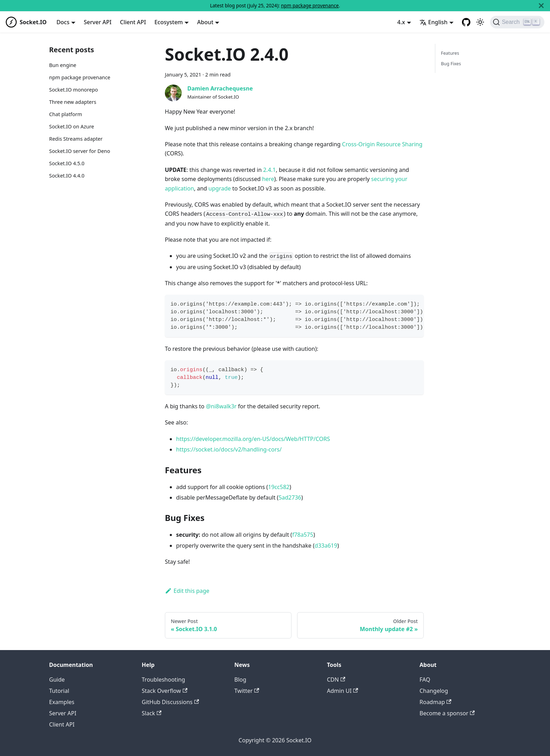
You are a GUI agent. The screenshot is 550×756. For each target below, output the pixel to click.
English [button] (434, 22)
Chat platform (66, 114)
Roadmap (435, 702)
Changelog (434, 691)
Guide (57, 680)
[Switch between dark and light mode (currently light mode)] (480, 22)
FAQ (425, 680)
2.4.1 (269, 170)
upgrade (220, 188)
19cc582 (279, 487)
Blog (240, 680)
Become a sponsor (447, 713)
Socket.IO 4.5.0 (67, 163)
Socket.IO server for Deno (80, 151)
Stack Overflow (165, 691)
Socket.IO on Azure (72, 126)
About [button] (205, 22)
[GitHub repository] (466, 22)
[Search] (517, 22)
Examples (62, 702)
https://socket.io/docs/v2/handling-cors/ (229, 449)
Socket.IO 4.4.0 (67, 176)
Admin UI (343, 691)
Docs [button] (63, 22)
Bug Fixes (451, 63)
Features (450, 53)
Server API (98, 22)
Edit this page (187, 591)
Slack (152, 713)
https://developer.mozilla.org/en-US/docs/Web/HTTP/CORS (253, 439)
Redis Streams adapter (76, 139)
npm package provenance (310, 5)
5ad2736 (290, 497)
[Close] (541, 6)
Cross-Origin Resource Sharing (382, 144)
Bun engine (63, 65)
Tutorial (59, 691)
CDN (336, 680)
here (268, 179)
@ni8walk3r (221, 406)
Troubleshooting (163, 680)
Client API (133, 22)
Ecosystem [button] (169, 22)
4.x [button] (401, 22)
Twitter (247, 691)
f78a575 (303, 535)
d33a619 (326, 546)
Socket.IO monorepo (73, 90)
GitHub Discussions (170, 702)
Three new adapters (73, 102)
